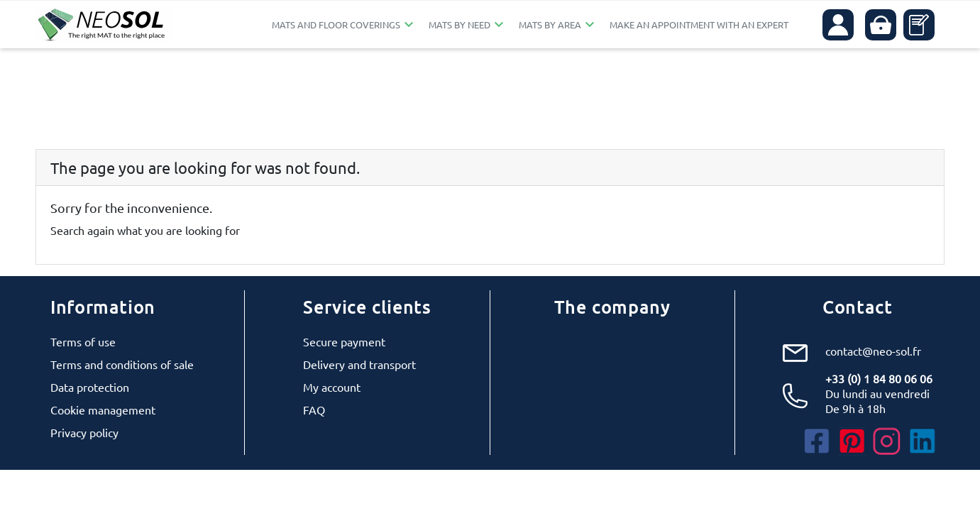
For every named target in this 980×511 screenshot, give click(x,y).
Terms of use (83, 341)
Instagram (887, 441)
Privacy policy (84, 432)
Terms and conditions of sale (122, 364)
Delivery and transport (359, 364)
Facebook (817, 441)
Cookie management (103, 410)
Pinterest (852, 441)
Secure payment (344, 341)
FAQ (314, 410)
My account (332, 387)
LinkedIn (923, 441)
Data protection (90, 387)
